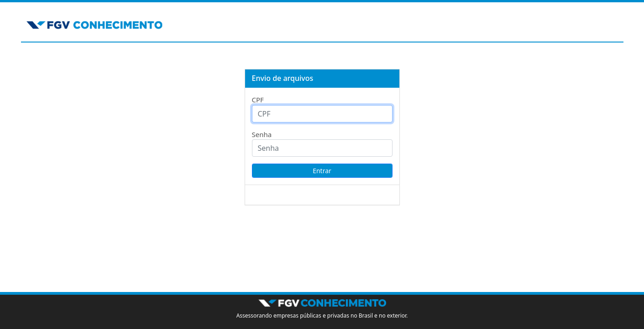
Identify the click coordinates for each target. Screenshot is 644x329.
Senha (262, 134)
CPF (258, 100)
